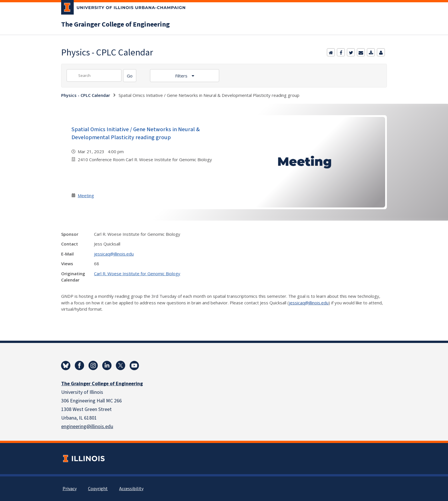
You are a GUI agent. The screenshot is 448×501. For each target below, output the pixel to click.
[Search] (130, 76)
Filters (182, 76)
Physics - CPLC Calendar (86, 95)
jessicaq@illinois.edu (114, 254)
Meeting (86, 195)
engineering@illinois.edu (87, 427)
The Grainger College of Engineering (115, 25)
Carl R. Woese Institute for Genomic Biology (137, 274)
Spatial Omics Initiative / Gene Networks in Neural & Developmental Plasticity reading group (136, 133)
